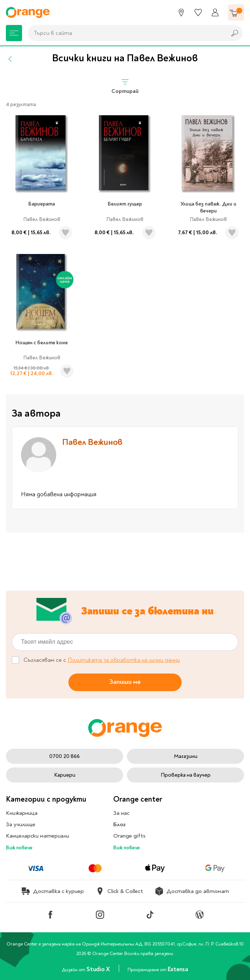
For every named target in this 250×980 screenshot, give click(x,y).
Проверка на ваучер (186, 775)
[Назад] (10, 59)
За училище (21, 824)
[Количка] (236, 12)
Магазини (186, 756)
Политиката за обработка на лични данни (124, 660)
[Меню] (14, 33)
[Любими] (198, 12)
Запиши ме (125, 682)
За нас (121, 813)
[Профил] (215, 12)
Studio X (99, 969)
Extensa (178, 969)
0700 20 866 (65, 756)
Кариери (65, 775)
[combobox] (125, 33)
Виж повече (19, 848)
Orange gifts (129, 836)
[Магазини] (181, 12)
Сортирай (125, 86)
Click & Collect (119, 891)
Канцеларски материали (37, 836)
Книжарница (22, 813)
